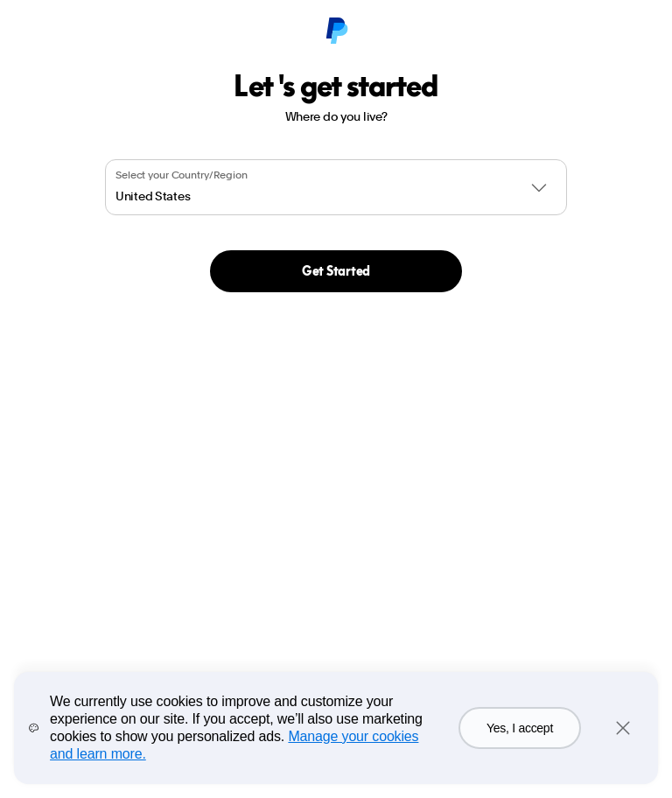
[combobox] (336, 187)
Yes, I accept (520, 728)
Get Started (336, 271)
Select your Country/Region (182, 175)
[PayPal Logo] (336, 31)
